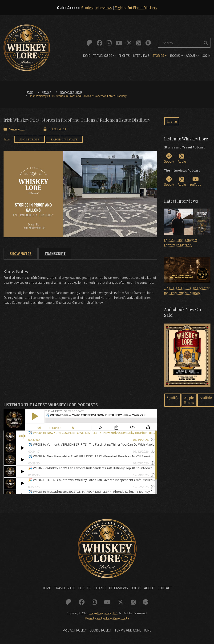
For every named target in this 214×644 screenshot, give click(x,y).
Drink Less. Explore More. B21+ (107, 620)
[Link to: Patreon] (90, 43)
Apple (182, 158)
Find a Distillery (143, 8)
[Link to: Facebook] (100, 43)
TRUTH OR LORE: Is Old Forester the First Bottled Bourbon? (187, 276)
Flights (120, 8)
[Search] (184, 43)
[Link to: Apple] (139, 43)
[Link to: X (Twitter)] (129, 43)
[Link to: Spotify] (148, 43)
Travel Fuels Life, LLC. (104, 615)
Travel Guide (104, 56)
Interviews (104, 8)
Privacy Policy (77, 634)
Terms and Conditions (131, 634)
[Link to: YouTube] (119, 43)
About (192, 56)
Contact (160, 590)
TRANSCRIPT (55, 253)
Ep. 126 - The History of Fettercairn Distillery (187, 228)
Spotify (169, 158)
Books (177, 56)
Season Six (14, 129)
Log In (206, 56)
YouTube (196, 182)
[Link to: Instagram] (109, 43)
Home (86, 56)
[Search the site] (206, 43)
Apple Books (189, 400)
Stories (87, 8)
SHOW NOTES (21, 253)
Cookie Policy (101, 634)
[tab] (21, 253)
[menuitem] (86, 56)
